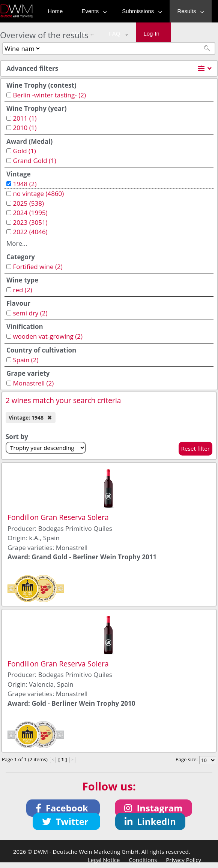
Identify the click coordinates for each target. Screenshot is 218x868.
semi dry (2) (30, 313)
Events (92, 11)
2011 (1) (25, 118)
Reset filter (196, 448)
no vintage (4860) (38, 193)
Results (189, 11)
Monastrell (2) (33, 383)
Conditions (143, 860)
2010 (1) (25, 128)
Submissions (140, 11)
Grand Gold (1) (34, 161)
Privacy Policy (183, 860)
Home (55, 11)
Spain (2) (26, 360)
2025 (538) (28, 203)
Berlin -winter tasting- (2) (49, 95)
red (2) (22, 290)
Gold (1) (24, 151)
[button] (63, 808)
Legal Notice (104, 860)
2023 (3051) (30, 222)
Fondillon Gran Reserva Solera (58, 517)
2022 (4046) (30, 232)
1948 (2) (25, 184)
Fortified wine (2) (38, 267)
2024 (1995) (30, 213)
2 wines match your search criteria (63, 400)
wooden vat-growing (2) (48, 336)
